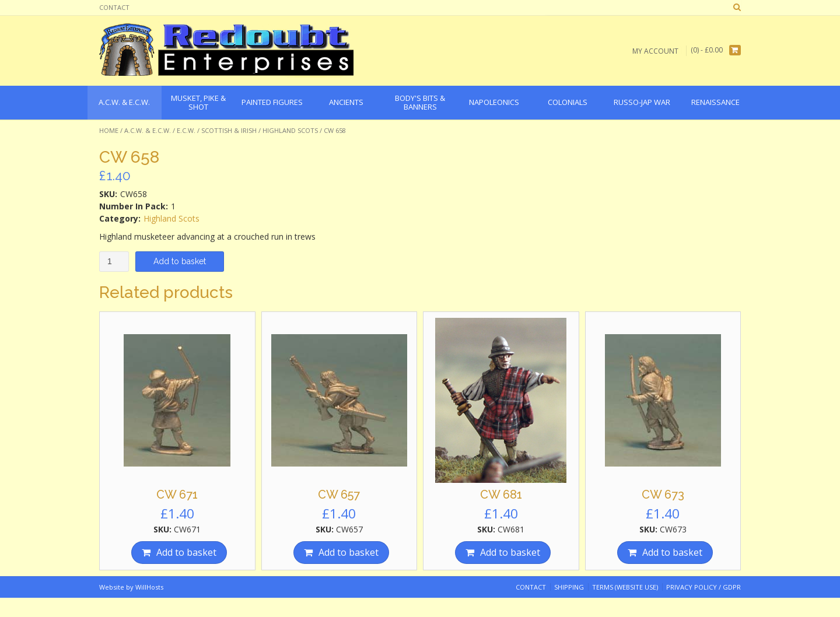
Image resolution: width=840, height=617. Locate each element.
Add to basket (180, 261)
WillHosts (149, 587)
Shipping (569, 587)
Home (109, 130)
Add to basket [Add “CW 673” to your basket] (672, 552)
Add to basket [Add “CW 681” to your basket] (510, 552)
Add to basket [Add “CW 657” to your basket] (349, 552)
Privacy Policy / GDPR (703, 587)
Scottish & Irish (229, 130)
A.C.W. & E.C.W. (148, 130)
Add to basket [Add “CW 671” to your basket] (186, 552)
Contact (114, 7)
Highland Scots (290, 130)
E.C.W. (186, 130)
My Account (655, 50)
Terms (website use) (625, 587)
